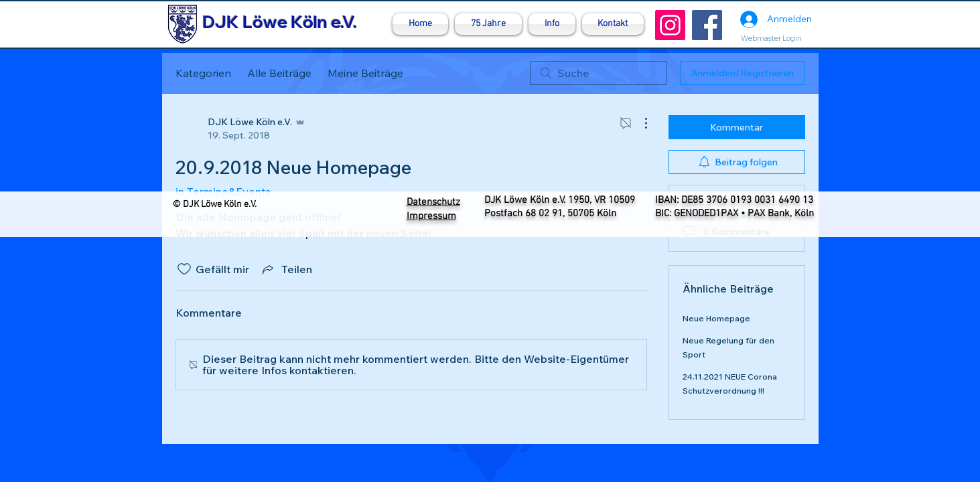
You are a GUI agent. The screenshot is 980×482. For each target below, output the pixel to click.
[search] (598, 73)
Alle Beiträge (279, 73)
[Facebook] (707, 25)
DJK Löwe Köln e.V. (280, 22)
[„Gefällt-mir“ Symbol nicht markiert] (184, 269)
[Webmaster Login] (772, 38)
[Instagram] (670, 25)
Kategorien (203, 73)
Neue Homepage (716, 318)
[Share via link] (286, 269)
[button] (552, 24)
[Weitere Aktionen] (639, 123)
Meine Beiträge (365, 73)
